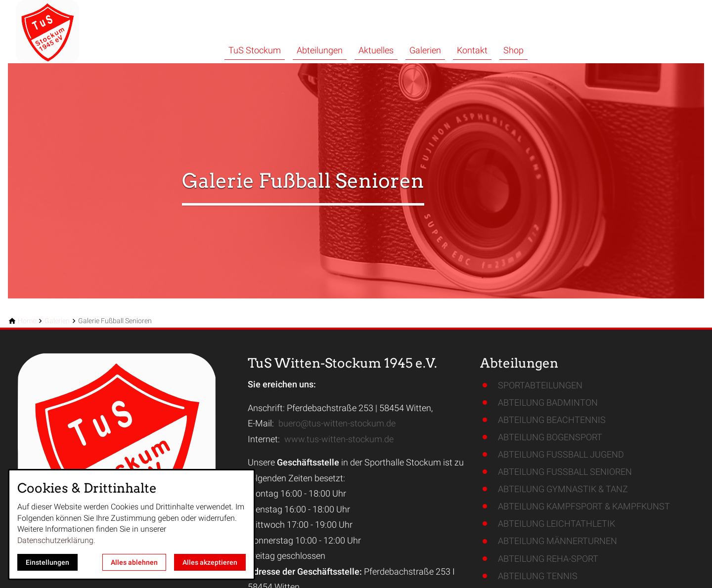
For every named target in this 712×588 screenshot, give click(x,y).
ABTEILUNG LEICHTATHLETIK (556, 524)
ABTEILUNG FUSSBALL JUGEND (561, 454)
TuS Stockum (255, 50)
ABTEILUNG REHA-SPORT (548, 559)
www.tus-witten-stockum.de (339, 439)
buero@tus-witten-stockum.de (337, 423)
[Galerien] (57, 321)
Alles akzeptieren (210, 562)
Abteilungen (320, 50)
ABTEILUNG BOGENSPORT (550, 437)
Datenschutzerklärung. (56, 540)
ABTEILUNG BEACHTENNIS (552, 420)
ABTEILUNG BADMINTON (548, 402)
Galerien (425, 50)
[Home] (27, 321)
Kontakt (472, 50)
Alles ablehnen (134, 562)
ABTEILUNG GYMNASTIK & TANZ (563, 489)
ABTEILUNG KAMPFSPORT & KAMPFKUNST (584, 506)
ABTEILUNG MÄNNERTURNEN (557, 541)
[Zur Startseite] (75, 32)
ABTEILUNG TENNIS (538, 576)
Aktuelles (376, 50)
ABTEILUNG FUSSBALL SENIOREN (565, 472)
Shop (513, 50)
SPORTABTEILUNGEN (540, 385)
